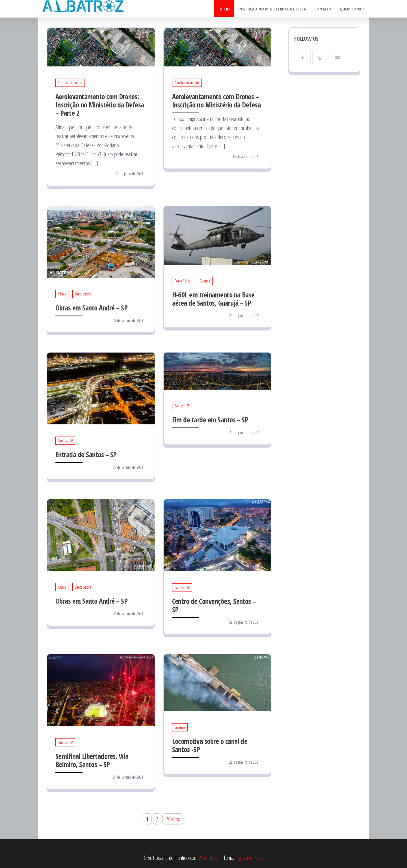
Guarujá (205, 281)
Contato (323, 9)
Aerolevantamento (70, 83)
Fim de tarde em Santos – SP (210, 420)
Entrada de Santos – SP (86, 454)
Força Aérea (183, 281)
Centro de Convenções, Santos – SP (214, 605)
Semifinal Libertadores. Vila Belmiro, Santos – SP (92, 760)
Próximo (173, 819)
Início (224, 9)
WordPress (209, 858)
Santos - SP (65, 441)
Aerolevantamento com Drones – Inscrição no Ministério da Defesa (217, 101)
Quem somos (352, 9)
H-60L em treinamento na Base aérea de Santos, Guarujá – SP (213, 299)
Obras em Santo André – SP (91, 308)
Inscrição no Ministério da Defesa (272, 9)
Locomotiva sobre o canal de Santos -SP (210, 745)
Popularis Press (249, 858)
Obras (62, 294)
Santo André (83, 294)
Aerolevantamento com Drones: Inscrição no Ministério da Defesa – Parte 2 (100, 105)
